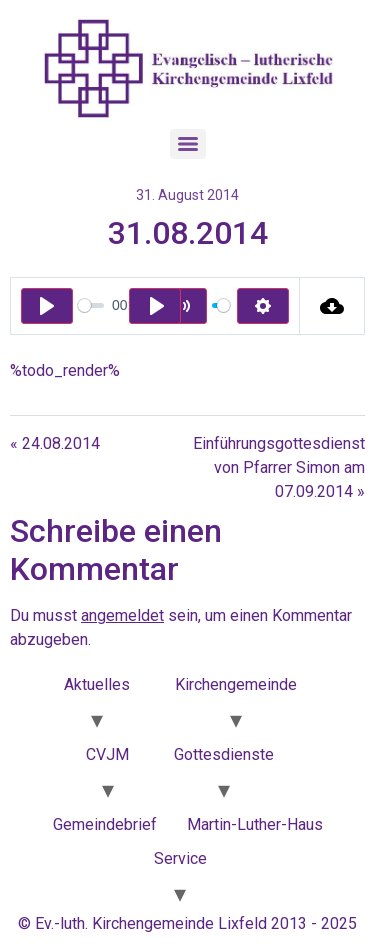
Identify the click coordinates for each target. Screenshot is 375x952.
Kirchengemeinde (236, 684)
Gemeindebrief (105, 824)
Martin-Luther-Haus (255, 824)
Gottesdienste (224, 754)
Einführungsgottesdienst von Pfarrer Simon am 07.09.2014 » (279, 467)
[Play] (47, 306)
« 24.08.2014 (55, 443)
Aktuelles (97, 684)
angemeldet (122, 615)
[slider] (91, 305)
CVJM (107, 754)
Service (180, 858)
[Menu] (188, 144)
